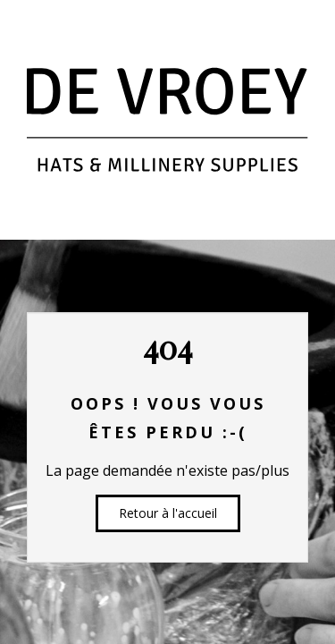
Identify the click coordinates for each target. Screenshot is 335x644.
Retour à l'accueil (168, 513)
